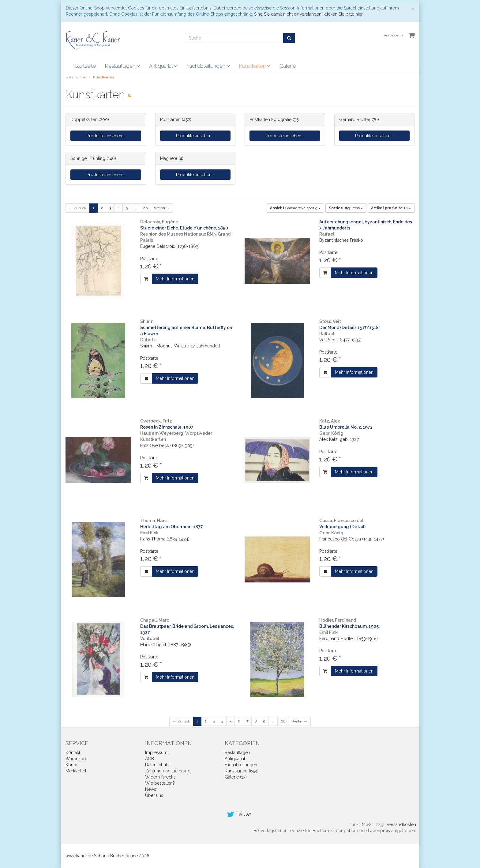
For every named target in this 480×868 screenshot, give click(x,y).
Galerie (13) (236, 777)
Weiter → (162, 208)
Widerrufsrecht (160, 777)
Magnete (169, 158)
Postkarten (170, 119)
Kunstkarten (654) (242, 771)
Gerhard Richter (355, 119)
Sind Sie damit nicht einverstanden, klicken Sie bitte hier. (309, 14)
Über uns (154, 795)
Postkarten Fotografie (270, 119)
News (151, 789)
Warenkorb (77, 759)
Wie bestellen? (160, 783)
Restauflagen (122, 66)
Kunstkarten (255, 66)
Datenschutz (157, 765)
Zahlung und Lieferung (168, 771)
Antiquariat (163, 66)
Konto (71, 765)
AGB (150, 759)
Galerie (288, 66)
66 (145, 208)
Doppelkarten (84, 119)
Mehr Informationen (175, 279)
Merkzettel (76, 771)
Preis (346, 208)
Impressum (156, 752)
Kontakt (73, 752)
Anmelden (394, 35)
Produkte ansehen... (106, 136)
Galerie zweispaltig (295, 208)
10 (391, 208)
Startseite (85, 66)
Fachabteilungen (208, 66)
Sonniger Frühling (88, 158)
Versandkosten (401, 824)
